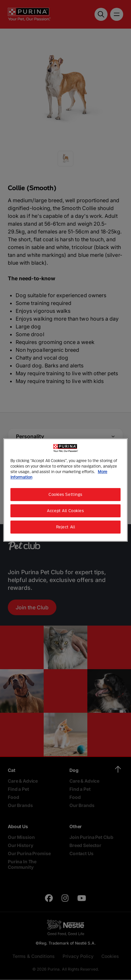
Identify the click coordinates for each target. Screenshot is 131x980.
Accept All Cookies (65, 511)
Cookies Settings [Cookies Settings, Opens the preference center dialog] (65, 494)
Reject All (66, 527)
